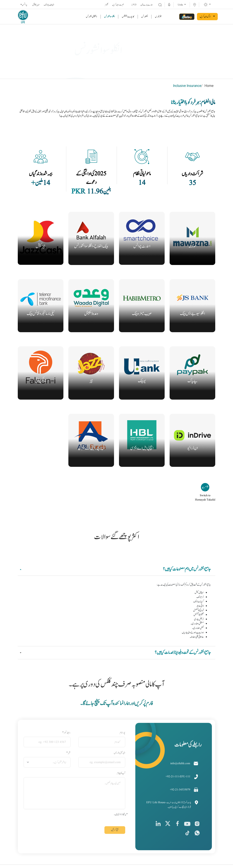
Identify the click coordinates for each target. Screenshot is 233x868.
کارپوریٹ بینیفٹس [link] (128, 17)
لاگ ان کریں (205, 17)
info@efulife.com (181, 786)
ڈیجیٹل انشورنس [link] (91, 17)
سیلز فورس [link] (159, 17)
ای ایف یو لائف (49, 5)
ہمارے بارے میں (147, 5)
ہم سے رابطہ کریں (118, 5)
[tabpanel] (116, 610)
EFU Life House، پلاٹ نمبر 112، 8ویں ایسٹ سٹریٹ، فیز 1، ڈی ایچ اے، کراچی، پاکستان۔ (169, 827)
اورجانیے (192, 258)
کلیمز (107, 5)
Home (209, 86)
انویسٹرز (134, 5)
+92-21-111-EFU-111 (178, 799)
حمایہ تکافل (36, 5)
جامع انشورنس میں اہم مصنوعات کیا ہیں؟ (187, 568)
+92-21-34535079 (180, 812)
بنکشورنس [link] (145, 17)
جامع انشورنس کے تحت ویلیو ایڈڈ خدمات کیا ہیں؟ (183, 652)
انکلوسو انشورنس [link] (109, 17)
